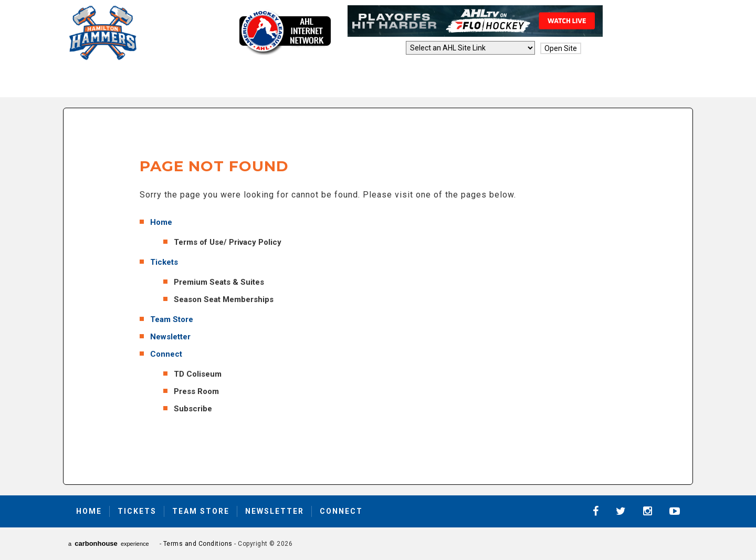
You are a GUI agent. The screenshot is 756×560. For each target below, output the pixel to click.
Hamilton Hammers (103, 33)
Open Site (561, 48)
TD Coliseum (198, 374)
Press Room (196, 391)
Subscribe (193, 409)
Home (161, 222)
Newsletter (170, 337)
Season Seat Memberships (224, 299)
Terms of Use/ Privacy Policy (228, 242)
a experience (109, 543)
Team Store (172, 319)
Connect (166, 354)
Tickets (164, 262)
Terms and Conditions (198, 544)
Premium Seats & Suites (219, 282)
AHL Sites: (385, 48)
